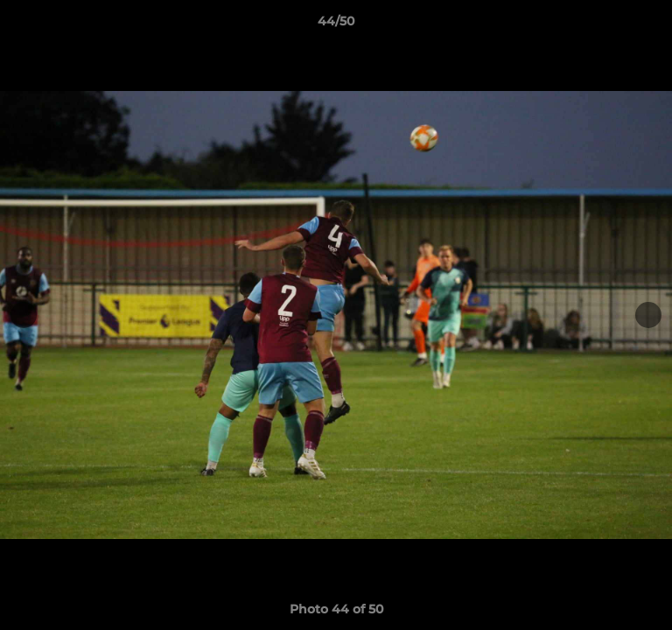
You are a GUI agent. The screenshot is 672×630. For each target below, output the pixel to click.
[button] (651, 25)
